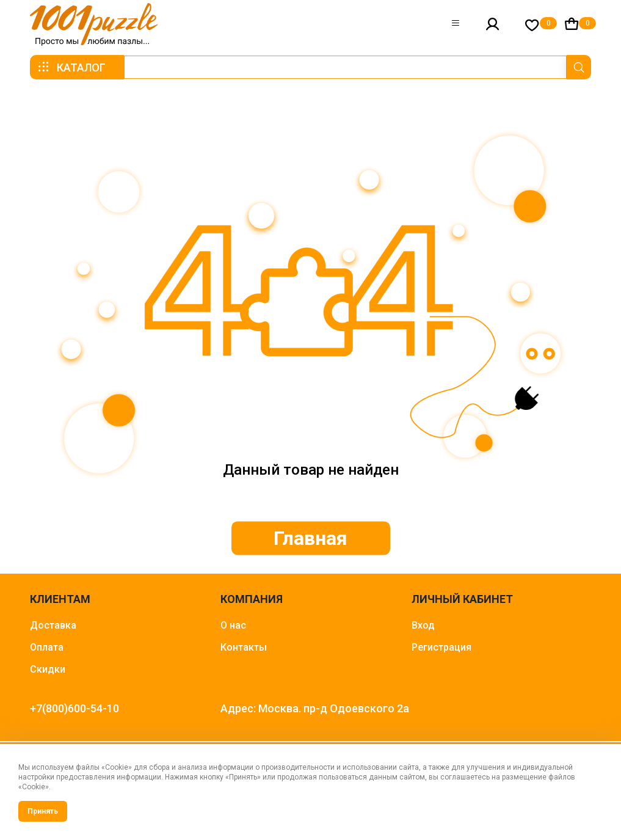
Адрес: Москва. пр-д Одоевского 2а (315, 708)
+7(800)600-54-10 (74, 708)
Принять (43, 811)
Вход (423, 625)
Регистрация (441, 647)
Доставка (53, 625)
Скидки (48, 669)
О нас (233, 625)
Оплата (47, 647)
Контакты (244, 647)
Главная (310, 538)
